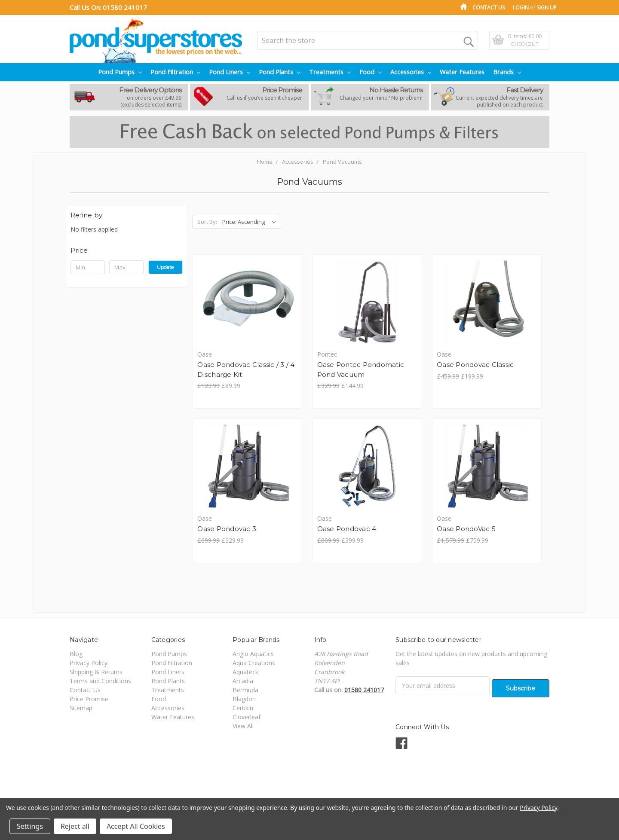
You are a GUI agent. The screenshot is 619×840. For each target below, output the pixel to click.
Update (165, 267)
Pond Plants (280, 72)
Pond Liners (230, 72)
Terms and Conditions (100, 693)
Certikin (243, 720)
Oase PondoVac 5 (348, 540)
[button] (127, 250)
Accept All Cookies (136, 826)
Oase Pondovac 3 (502, 365)
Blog (76, 666)
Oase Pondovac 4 (228, 540)
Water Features (462, 72)
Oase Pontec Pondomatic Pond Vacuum (320, 375)
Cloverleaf (247, 729)
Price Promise (89, 711)
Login (521, 8)
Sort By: (207, 222)
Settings (30, 826)
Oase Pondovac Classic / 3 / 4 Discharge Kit (225, 375)
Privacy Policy (89, 675)
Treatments (330, 72)
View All (243, 738)
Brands (507, 72)
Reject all (75, 826)
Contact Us (489, 8)
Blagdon (244, 711)
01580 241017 (125, 7)
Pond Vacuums (342, 162)
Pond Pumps (120, 72)
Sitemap (81, 720)
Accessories (411, 72)
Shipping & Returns (96, 684)
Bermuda (245, 702)
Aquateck (245, 684)
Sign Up (547, 8)
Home (265, 162)
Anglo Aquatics (253, 666)
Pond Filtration (175, 72)
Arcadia (243, 693)
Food (371, 72)
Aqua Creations (254, 675)
